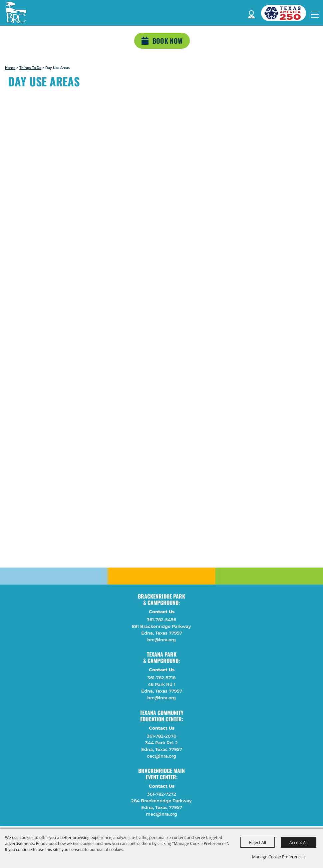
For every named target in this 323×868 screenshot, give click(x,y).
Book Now (167, 41)
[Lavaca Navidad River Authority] (16, 12)
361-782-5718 (161, 678)
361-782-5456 (161, 620)
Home (10, 68)
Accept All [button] (299, 842)
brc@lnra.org (161, 640)
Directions (251, 13)
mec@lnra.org (161, 814)
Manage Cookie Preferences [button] (278, 857)
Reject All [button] (258, 842)
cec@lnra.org (161, 756)
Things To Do (30, 68)
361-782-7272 (162, 794)
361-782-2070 (162, 736)
